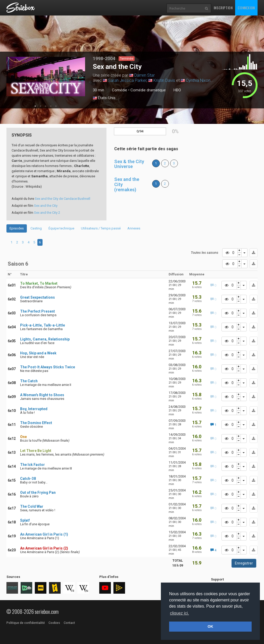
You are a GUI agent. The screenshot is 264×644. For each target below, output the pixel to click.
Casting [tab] (36, 228)
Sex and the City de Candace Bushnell (63, 199)
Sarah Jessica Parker (127, 80)
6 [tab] (40, 242)
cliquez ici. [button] (179, 613)
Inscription (223, 8)
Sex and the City (46, 206)
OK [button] (210, 626)
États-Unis (104, 98)
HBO (177, 90)
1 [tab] (35, 106)
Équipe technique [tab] (61, 228)
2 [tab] (40, 106)
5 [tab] (56, 106)
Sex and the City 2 (47, 213)
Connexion (246, 8)
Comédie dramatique (148, 90)
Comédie (119, 90)
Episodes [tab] (17, 228)
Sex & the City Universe (129, 164)
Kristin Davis (164, 80)
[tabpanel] (46, 77)
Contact (69, 623)
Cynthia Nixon (198, 80)
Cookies (54, 623)
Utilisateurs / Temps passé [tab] (101, 228)
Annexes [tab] (134, 228)
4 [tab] (51, 106)
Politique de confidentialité (26, 623)
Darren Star (145, 75)
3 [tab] (46, 106)
